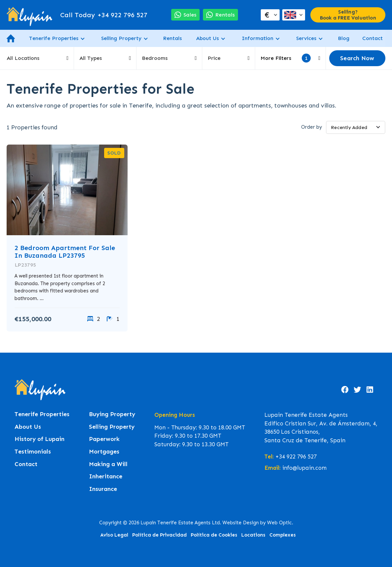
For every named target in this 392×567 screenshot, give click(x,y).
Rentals (172, 38)
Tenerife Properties (54, 38)
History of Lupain (39, 439)
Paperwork (104, 439)
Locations (253, 535)
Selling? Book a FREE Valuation (348, 15)
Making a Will (108, 464)
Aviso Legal (114, 535)
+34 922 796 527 (104, 15)
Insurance (103, 489)
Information (257, 38)
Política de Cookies (214, 535)
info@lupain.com (304, 468)
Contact (372, 38)
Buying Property (112, 414)
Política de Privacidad (159, 535)
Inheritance (106, 477)
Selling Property (121, 38)
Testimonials (33, 452)
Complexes (283, 535)
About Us (207, 38)
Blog (344, 38)
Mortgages (104, 452)
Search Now (357, 58)
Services (306, 38)
